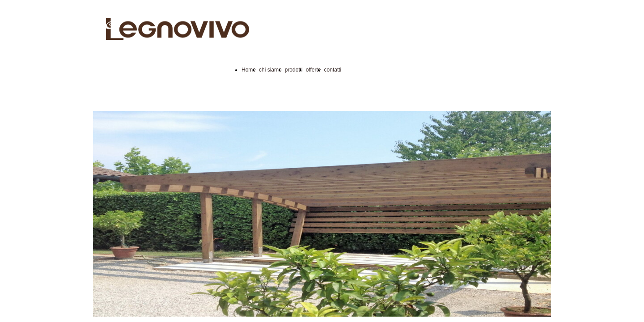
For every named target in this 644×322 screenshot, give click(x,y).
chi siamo (270, 70)
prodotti (294, 70)
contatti (333, 70)
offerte (314, 70)
